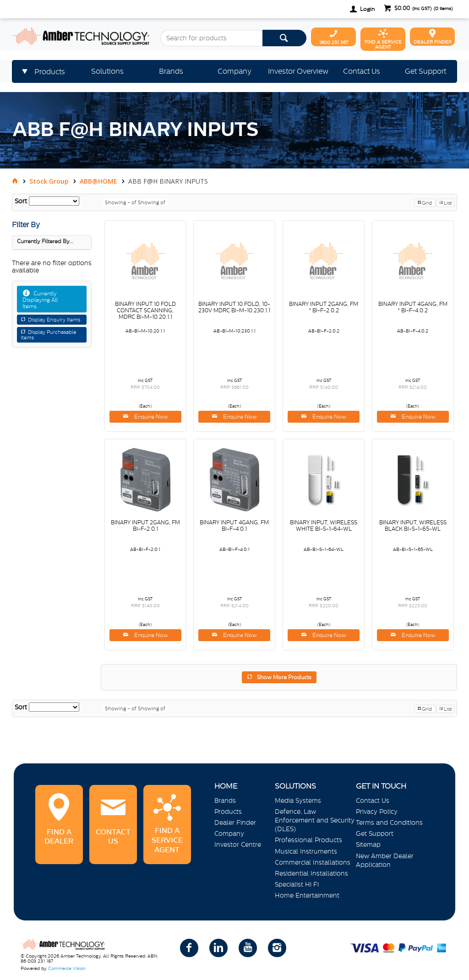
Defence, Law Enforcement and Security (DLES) (315, 820)
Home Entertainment (307, 895)
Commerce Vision (67, 968)
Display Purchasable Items (49, 335)
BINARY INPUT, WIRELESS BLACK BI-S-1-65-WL (413, 526)
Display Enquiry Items (54, 320)
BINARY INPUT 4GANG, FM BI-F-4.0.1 (234, 526)
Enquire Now (150, 417)
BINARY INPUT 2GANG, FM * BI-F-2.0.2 (324, 307)
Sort (21, 201)
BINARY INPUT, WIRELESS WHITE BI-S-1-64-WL (324, 526)
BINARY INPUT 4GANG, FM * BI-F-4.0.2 (413, 307)
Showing (121, 202)
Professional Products (308, 840)
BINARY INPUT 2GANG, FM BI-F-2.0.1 (145, 526)
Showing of (152, 202)
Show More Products (284, 677)
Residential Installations (311, 873)
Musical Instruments (306, 851)
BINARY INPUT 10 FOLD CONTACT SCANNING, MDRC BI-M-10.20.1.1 (145, 310)
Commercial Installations (313, 862)
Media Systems (298, 800)
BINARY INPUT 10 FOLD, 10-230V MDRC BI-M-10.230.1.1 (234, 307)
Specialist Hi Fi (297, 884)
